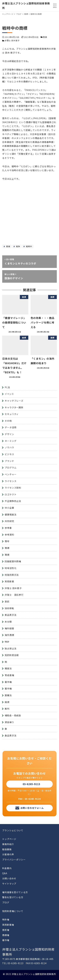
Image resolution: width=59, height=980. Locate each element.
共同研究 (9, 521)
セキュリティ (12, 414)
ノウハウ (9, 447)
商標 (45, 37)
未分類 (8, 622)
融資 (7, 702)
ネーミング (11, 441)
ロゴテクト (11, 494)
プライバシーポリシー (14, 860)
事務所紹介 (8, 844)
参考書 (8, 528)
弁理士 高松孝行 (14, 595)
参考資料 (9, 535)
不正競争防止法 (13, 501)
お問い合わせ (9, 878)
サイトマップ (9, 884)
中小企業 (9, 508)
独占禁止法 (11, 648)
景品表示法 (11, 615)
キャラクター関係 (14, 407)
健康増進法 (11, 514)
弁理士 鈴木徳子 (12, 40)
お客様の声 (8, 854)
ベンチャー (11, 474)
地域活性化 (11, 568)
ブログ (6, 902)
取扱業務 (7, 849)
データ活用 (11, 427)
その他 (8, 421)
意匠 (7, 602)
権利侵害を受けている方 (15, 892)
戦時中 (29, 246)
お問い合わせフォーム (32, 808)
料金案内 (7, 868)
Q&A (5, 873)
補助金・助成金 (13, 715)
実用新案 (9, 581)
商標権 (6, 935)
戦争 (18, 246)
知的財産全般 (12, 655)
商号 (7, 541)
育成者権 (9, 675)
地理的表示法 (12, 575)
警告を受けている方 (13, 897)
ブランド (9, 461)
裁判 (7, 709)
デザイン (9, 434)
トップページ (9, 839)
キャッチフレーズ (14, 401)
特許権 (6, 920)
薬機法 (8, 695)
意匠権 (6, 930)
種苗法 (8, 668)
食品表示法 (11, 735)
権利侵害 (9, 628)
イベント (9, 394)
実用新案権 (8, 925)
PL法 (7, 387)
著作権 (8, 682)
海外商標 (9, 635)
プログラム (11, 468)
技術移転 (9, 608)
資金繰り (9, 722)
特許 (7, 642)
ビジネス (9, 454)
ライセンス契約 (13, 488)
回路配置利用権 (13, 561)
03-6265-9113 (31, 784)
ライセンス (11, 481)
